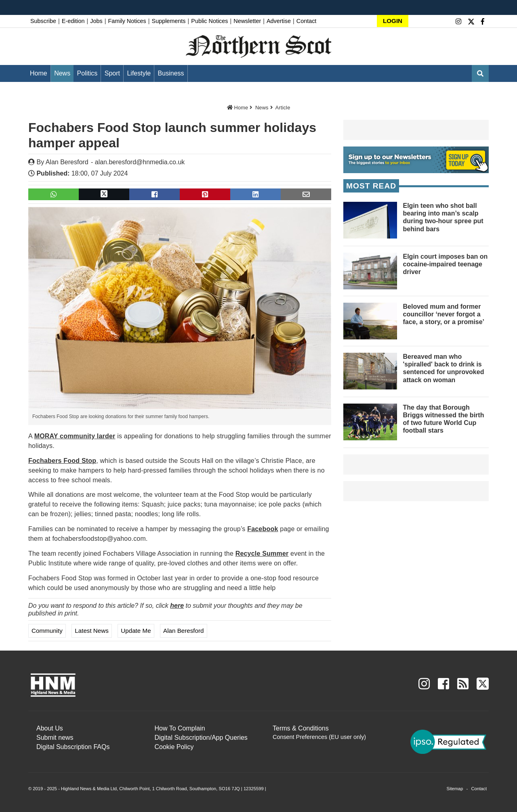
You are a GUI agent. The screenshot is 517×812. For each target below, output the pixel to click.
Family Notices (127, 21)
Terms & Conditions (301, 728)
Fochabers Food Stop (62, 461)
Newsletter (247, 21)
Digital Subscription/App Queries (201, 738)
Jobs (96, 21)
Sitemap (455, 789)
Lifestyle (139, 73)
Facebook (263, 529)
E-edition (73, 21)
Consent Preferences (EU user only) (319, 737)
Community (47, 631)
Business (171, 73)
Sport (112, 73)
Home (39, 73)
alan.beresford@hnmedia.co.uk (140, 162)
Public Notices (209, 21)
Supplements (169, 21)
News (62, 73)
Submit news (55, 738)
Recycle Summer (262, 554)
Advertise (279, 21)
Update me (136, 631)
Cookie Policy (174, 747)
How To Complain (180, 728)
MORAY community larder (75, 436)
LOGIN (393, 21)
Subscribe (43, 21)
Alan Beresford (67, 162)
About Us (50, 728)
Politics (87, 73)
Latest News (92, 631)
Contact (307, 21)
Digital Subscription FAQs (73, 747)
